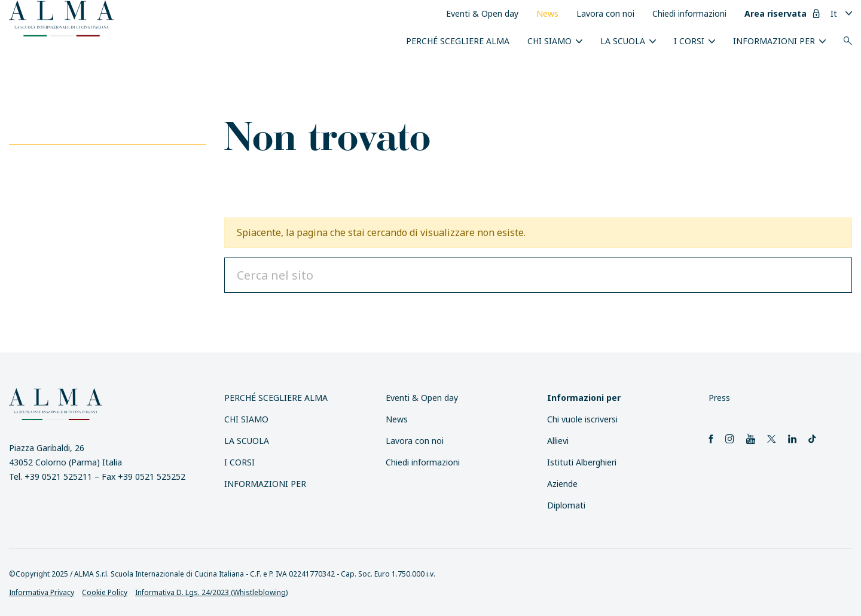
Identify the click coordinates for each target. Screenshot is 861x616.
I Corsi (689, 41)
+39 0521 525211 (58, 476)
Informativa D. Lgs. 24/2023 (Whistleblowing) (211, 592)
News (547, 13)
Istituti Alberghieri (582, 462)
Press (719, 398)
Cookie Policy (105, 592)
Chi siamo (549, 41)
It (834, 13)
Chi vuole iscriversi (582, 419)
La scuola (623, 41)
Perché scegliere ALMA (458, 41)
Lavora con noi (605, 13)
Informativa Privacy (42, 592)
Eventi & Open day (482, 13)
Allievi (558, 441)
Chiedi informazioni (689, 13)
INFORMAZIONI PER (774, 41)
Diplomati (566, 505)
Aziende (562, 484)
